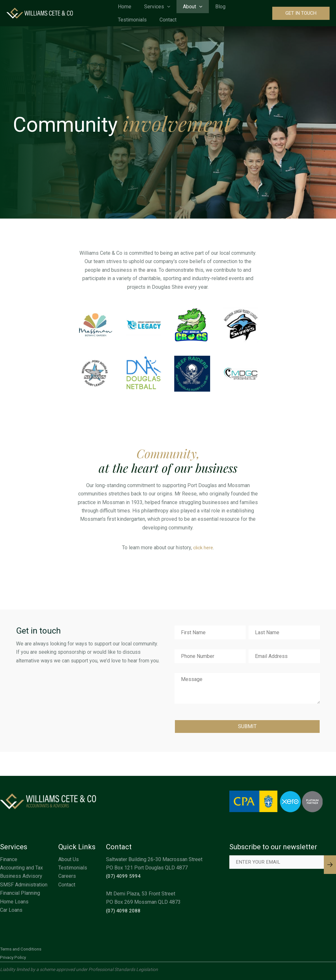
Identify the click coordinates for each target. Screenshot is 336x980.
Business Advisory (21, 876)
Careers (67, 876)
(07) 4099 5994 (123, 876)
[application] (168, 7)
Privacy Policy (14, 957)
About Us (69, 859)
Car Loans (11, 910)
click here (203, 548)
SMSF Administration (24, 885)
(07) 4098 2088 (123, 911)
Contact (67, 885)
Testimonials (73, 868)
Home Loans (14, 902)
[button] (301, 13)
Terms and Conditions (22, 949)
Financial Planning (20, 893)
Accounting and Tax (21, 868)
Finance (9, 859)
